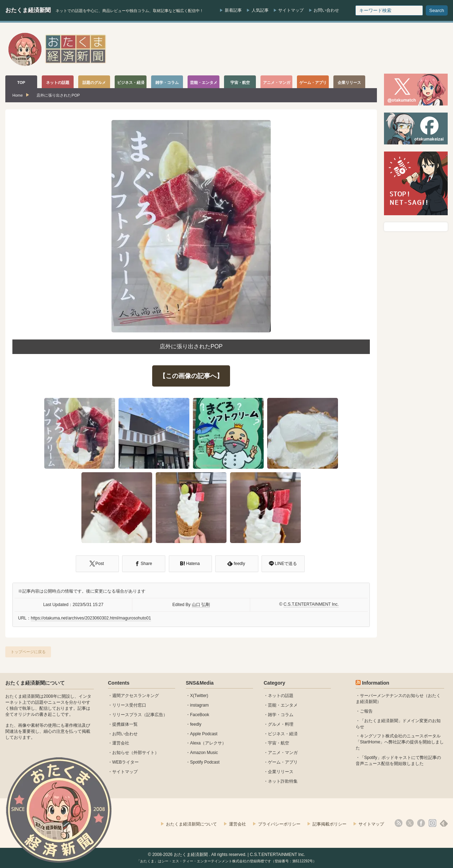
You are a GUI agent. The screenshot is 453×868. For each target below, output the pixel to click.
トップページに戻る (28, 652)
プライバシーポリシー (279, 824)
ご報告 (366, 711)
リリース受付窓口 (129, 705)
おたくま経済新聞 (28, 10)
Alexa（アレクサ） (208, 743)
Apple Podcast (204, 734)
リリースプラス (127, 715)
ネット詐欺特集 (283, 781)
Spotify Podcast (205, 762)
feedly (196, 724)
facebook (421, 823)
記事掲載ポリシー (329, 824)
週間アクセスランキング (136, 696)
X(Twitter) (199, 696)
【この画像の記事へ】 (191, 376)
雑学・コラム (281, 715)
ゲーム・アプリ (283, 762)
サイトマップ (291, 10)
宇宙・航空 (279, 743)
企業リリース (281, 772)
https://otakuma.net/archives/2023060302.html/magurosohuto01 (91, 618)
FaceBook (200, 715)
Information (376, 683)
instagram (199, 705)
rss (398, 823)
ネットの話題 (281, 696)
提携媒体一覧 (125, 724)
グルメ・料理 (281, 724)
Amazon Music (204, 753)
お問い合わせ (326, 10)
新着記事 (233, 10)
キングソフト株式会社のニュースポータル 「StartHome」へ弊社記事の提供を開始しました (400, 742)
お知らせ (121, 753)
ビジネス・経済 (283, 734)
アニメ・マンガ (283, 753)
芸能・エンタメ (283, 705)
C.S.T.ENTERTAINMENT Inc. (311, 604)
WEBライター (125, 762)
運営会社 (121, 743)
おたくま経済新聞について (35, 683)
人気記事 (260, 10)
